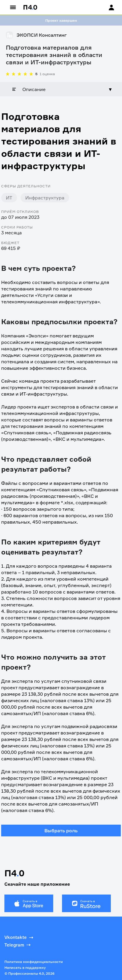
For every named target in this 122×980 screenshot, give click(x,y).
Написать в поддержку (25, 968)
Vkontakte (19, 937)
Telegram (18, 945)
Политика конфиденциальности (34, 962)
